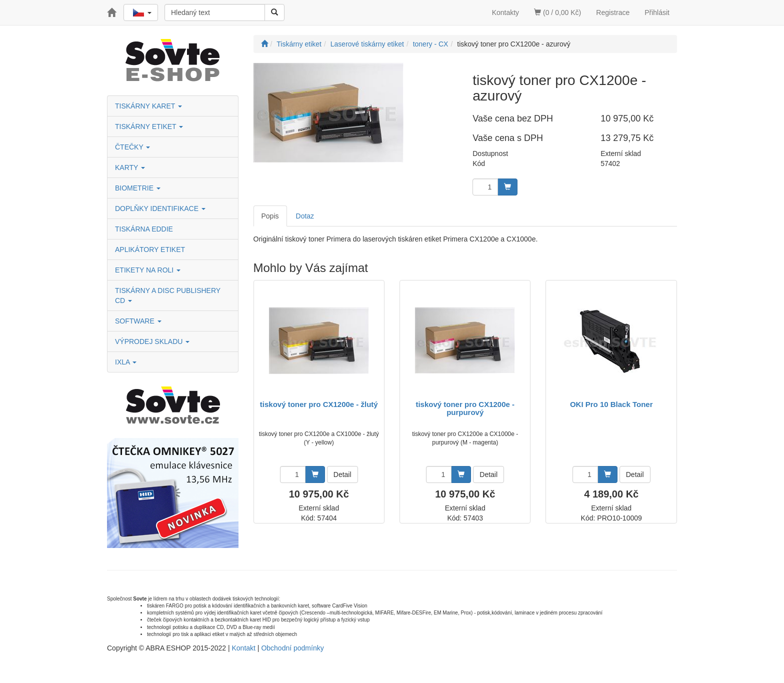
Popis (270, 216)
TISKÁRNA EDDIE (144, 229)
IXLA (126, 362)
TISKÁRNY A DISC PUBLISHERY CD (168, 295)
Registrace (613, 12)
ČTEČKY (132, 147)
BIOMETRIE (138, 188)
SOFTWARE (138, 321)
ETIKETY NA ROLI (148, 270)
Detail (342, 474)
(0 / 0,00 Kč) (557, 12)
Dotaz (305, 216)
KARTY (130, 167)
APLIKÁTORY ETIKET (150, 249)
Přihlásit (657, 12)
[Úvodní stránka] (264, 44)
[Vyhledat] (274, 12)
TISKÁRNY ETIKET (149, 126)
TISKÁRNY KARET (148, 106)
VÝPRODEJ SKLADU (152, 341)
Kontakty (505, 12)
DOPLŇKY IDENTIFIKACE (160, 208)
